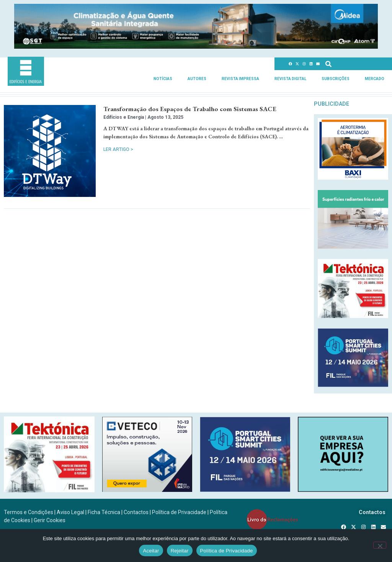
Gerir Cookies (50, 520)
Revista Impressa (240, 79)
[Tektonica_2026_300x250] (353, 316)
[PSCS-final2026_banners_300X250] (353, 385)
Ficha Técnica (104, 512)
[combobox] (353, 64)
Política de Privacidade (179, 512)
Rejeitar (180, 551)
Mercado (375, 79)
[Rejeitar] (380, 545)
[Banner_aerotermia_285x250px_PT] (353, 178)
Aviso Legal (70, 512)
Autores (197, 79)
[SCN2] (343, 490)
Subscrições (336, 79)
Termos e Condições (29, 512)
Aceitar (151, 551)
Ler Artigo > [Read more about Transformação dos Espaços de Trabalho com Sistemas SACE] (118, 149)
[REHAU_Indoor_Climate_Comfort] (353, 247)
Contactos (136, 512)
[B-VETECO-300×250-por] (147, 490)
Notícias (163, 79)
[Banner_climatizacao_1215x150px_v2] (196, 47)
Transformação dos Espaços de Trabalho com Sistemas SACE (190, 109)
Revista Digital (290, 79)
